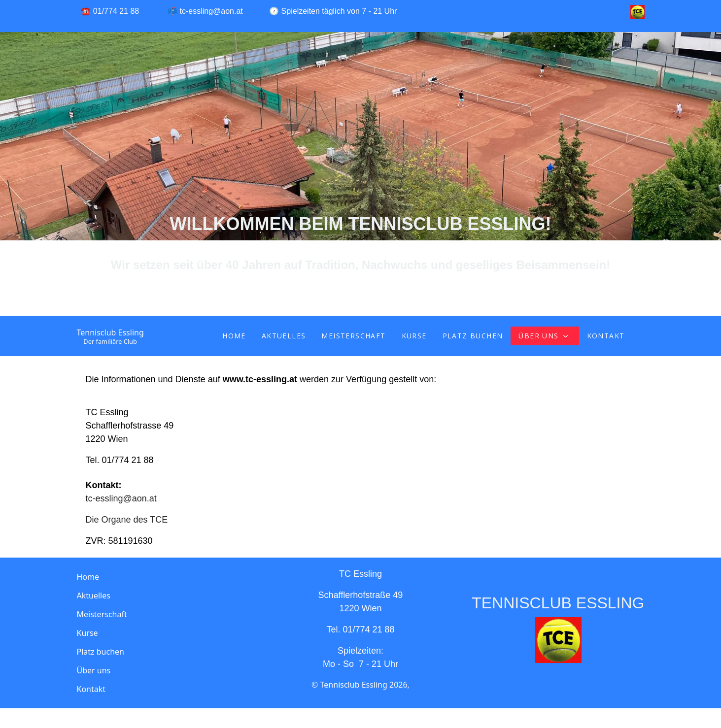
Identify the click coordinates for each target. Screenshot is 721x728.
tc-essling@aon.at (211, 11)
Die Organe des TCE (127, 520)
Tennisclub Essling (110, 332)
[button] (168, 670)
